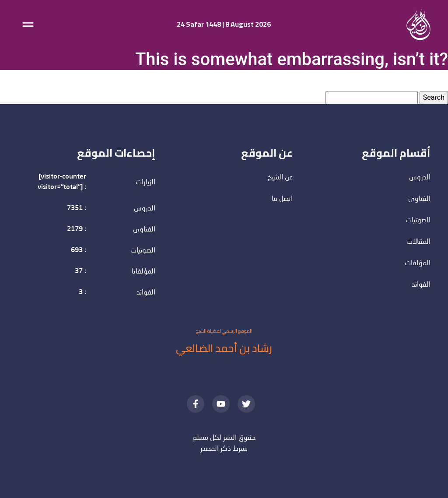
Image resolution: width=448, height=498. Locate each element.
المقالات (418, 242)
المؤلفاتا (143, 272)
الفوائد (146, 293)
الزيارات (145, 182)
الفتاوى (144, 230)
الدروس (145, 209)
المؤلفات (418, 263)
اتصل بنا (282, 199)
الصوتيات (143, 251)
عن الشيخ (280, 178)
